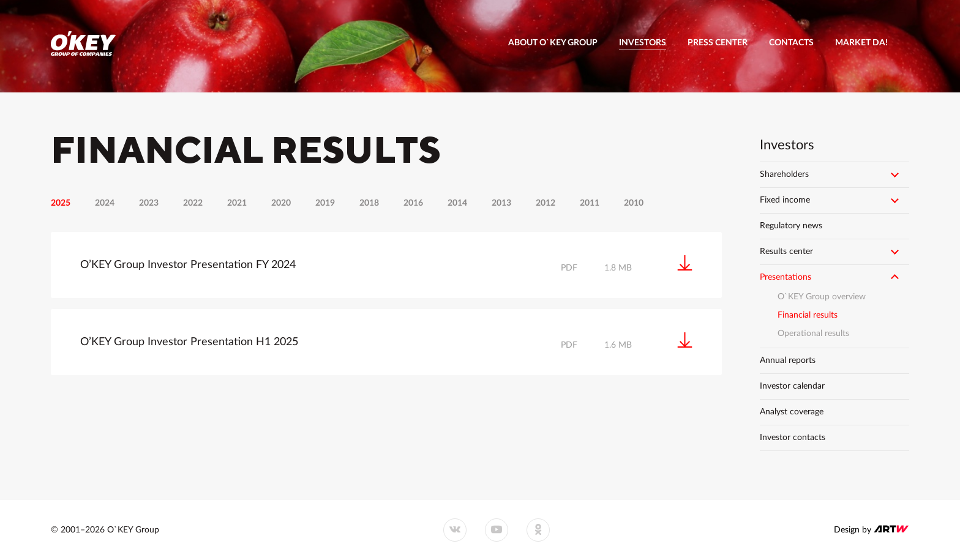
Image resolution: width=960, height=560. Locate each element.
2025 (61, 203)
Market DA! (861, 43)
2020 (281, 203)
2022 (193, 203)
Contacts (791, 43)
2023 (149, 203)
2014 (457, 203)
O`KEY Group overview (822, 297)
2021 (237, 203)
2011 (590, 203)
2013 (501, 203)
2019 (325, 203)
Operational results (813, 334)
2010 (634, 203)
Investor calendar (792, 386)
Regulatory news (791, 226)
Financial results (808, 315)
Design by (872, 530)
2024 (105, 203)
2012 (546, 203)
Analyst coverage (792, 412)
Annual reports (788, 360)
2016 (413, 203)
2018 (369, 203)
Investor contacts (793, 438)
